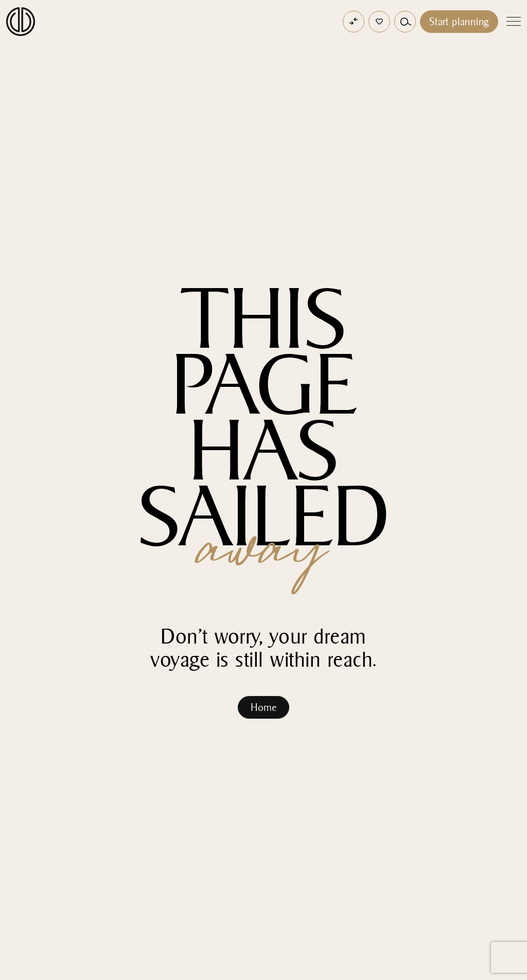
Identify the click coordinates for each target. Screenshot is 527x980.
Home (263, 707)
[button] (379, 22)
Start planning (459, 22)
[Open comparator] (354, 22)
